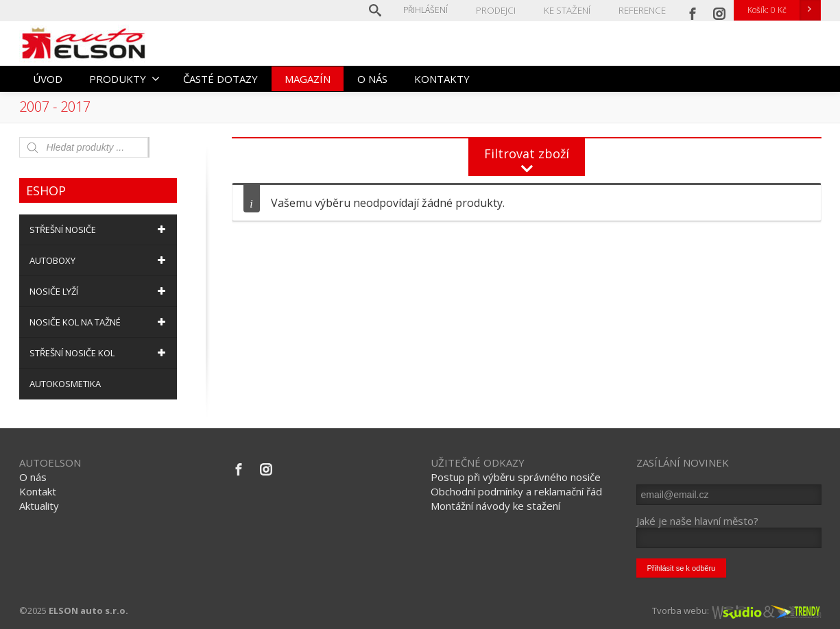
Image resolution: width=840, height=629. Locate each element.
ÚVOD (48, 79)
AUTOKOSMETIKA (65, 384)
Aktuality (39, 506)
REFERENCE (643, 10)
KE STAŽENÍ (570, 10)
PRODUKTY (124, 79)
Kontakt (38, 491)
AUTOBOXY (100, 260)
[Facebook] (693, 10)
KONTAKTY (442, 79)
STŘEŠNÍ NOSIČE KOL (100, 353)
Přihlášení (432, 10)
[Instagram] (719, 10)
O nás (33, 477)
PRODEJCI (501, 10)
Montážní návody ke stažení (495, 506)
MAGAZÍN (308, 79)
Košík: (784, 10)
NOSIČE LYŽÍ (100, 291)
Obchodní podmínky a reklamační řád (516, 491)
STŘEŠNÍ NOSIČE (100, 230)
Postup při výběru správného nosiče (516, 477)
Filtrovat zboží (527, 153)
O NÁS (372, 79)
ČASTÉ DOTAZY (220, 79)
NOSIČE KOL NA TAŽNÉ (100, 322)
